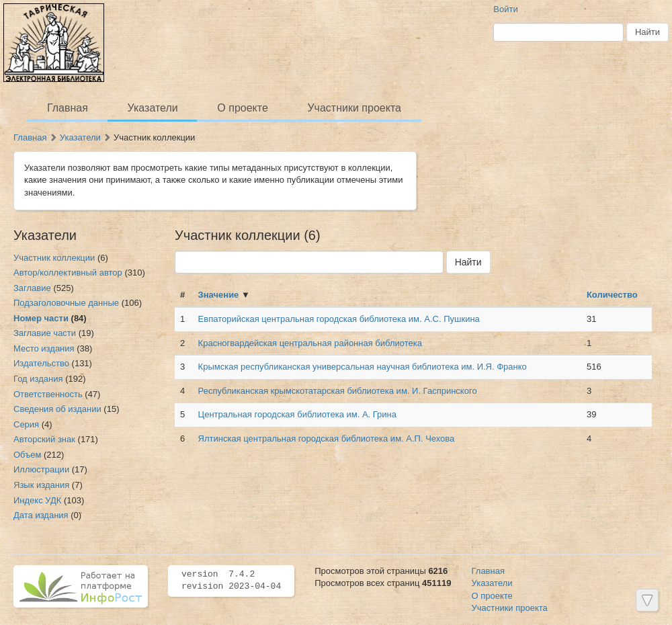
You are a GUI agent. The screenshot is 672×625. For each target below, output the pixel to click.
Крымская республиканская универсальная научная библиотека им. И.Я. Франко (363, 367)
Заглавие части (45, 333)
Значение (219, 295)
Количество (612, 295)
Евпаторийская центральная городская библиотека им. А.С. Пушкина (339, 319)
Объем (27, 455)
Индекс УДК (37, 500)
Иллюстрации (41, 469)
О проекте (242, 108)
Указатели (153, 108)
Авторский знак (44, 439)
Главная (68, 108)
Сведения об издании (57, 409)
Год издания (38, 379)
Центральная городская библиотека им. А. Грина (297, 414)
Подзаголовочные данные (66, 303)
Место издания (44, 348)
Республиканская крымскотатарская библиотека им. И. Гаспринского (338, 391)
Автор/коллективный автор (68, 273)
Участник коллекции (54, 258)
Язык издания (41, 485)
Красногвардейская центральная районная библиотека (310, 343)
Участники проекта (354, 108)
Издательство (41, 363)
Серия (26, 424)
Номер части (41, 318)
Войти (505, 9)
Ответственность (48, 394)
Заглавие (32, 288)
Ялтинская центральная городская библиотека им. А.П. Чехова (327, 439)
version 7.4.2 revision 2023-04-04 (231, 581)
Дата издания (41, 515)
